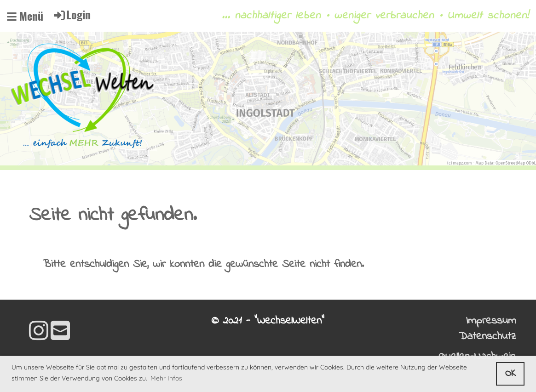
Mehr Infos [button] (166, 378)
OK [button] (510, 374)
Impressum (491, 321)
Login (72, 14)
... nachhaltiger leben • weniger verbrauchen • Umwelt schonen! (375, 16)
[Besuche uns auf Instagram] (39, 333)
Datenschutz (487, 337)
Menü (25, 16)
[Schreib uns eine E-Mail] (60, 333)
